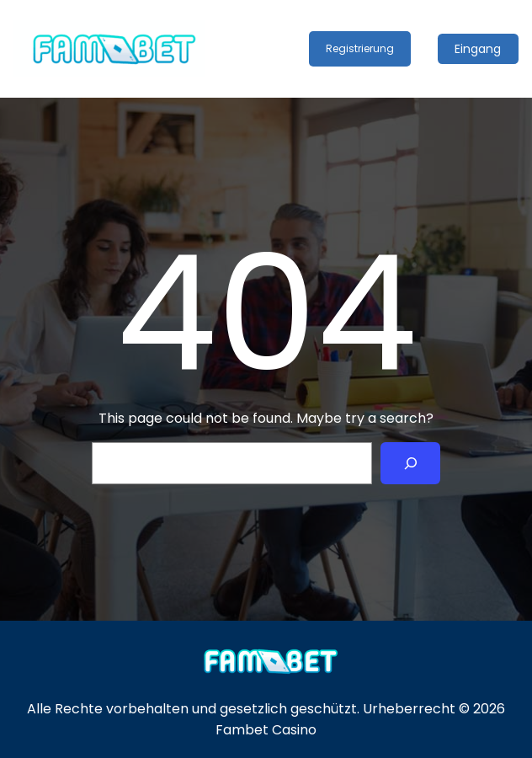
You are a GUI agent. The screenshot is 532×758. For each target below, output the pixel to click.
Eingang (478, 49)
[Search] (410, 463)
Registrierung (360, 48)
